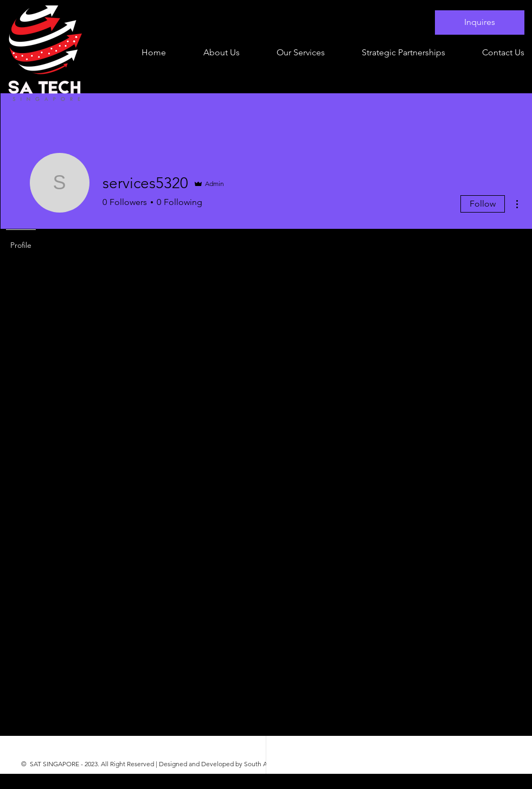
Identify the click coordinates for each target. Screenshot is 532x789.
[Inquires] (480, 23)
